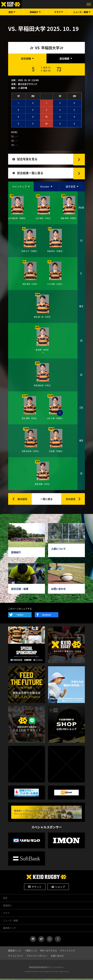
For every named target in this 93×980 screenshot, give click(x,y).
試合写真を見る (28, 159)
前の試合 (22, 500)
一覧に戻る (46, 500)
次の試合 (71, 500)
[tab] (27, 58)
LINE (36, 939)
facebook (58, 940)
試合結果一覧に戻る (31, 174)
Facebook (46, 616)
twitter (41, 940)
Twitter (20, 616)
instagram (50, 940)
